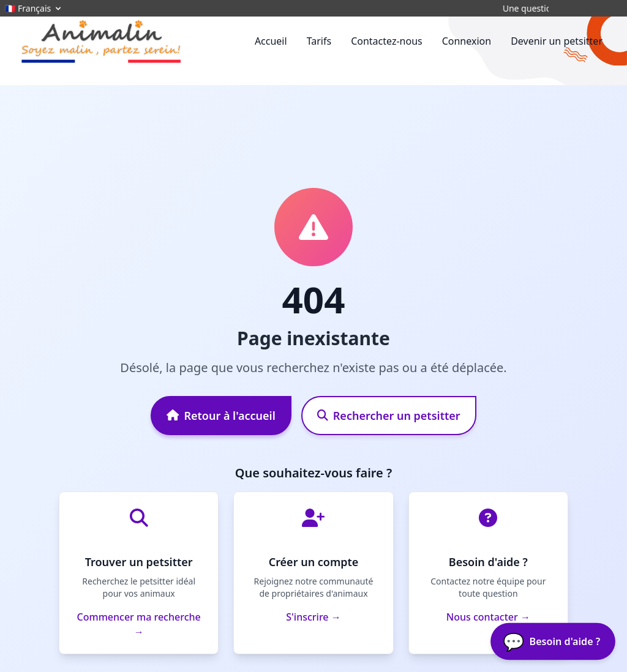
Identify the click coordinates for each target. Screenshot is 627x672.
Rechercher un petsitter (389, 416)
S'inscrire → (313, 617)
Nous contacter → (488, 617)
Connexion (467, 41)
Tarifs (319, 41)
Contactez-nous (387, 41)
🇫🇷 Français (34, 8)
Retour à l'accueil (221, 416)
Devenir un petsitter (557, 41)
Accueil (271, 41)
